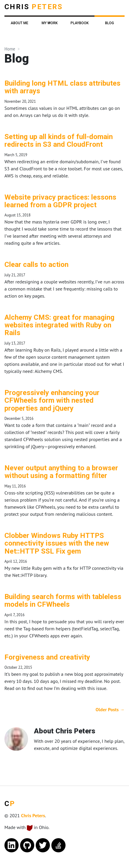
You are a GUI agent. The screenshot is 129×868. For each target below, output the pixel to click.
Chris (34, 7)
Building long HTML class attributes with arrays (62, 87)
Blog (110, 23)
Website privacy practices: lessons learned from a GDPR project (60, 201)
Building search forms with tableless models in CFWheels (63, 601)
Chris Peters (33, 815)
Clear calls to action (36, 265)
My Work (50, 23)
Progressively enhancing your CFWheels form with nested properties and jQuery (52, 400)
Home (10, 49)
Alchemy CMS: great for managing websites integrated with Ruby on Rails (59, 325)
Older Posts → (110, 709)
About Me (19, 23)
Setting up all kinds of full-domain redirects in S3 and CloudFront (59, 141)
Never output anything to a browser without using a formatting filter (61, 472)
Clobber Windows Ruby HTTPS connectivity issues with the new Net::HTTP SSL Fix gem (57, 543)
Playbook (80, 23)
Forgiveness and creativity (47, 657)
